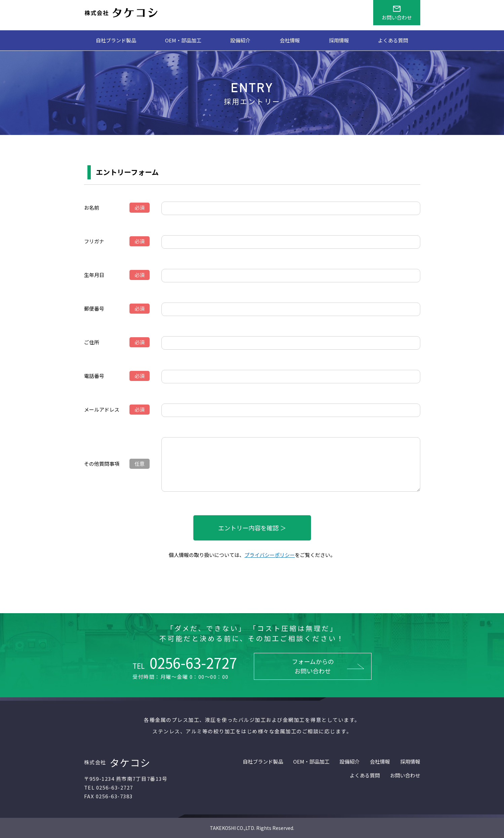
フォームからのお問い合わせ (313, 666)
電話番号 (94, 376)
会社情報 (290, 40)
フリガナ (94, 241)
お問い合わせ (405, 775)
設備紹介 (240, 40)
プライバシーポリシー (270, 555)
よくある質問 (393, 40)
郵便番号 (94, 308)
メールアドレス (102, 409)
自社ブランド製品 (116, 40)
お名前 (92, 207)
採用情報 (339, 40)
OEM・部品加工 (183, 40)
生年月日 (94, 275)
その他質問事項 (102, 464)
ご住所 (92, 342)
